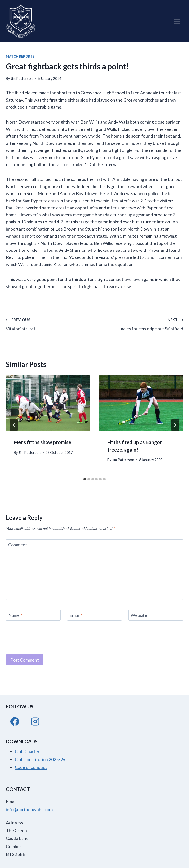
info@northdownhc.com (29, 809)
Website (139, 615)
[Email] (94, 615)
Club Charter (27, 751)
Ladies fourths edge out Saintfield (141, 324)
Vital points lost (48, 324)
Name (15, 615)
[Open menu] (177, 21)
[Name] (33, 615)
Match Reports (20, 56)
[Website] (156, 615)
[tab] (85, 479)
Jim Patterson (22, 79)
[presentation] (48, 403)
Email (76, 615)
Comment (19, 545)
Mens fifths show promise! (43, 442)
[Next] (175, 425)
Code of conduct (31, 767)
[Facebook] (15, 721)
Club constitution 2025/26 (40, 759)
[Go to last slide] (14, 425)
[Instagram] (35, 721)
